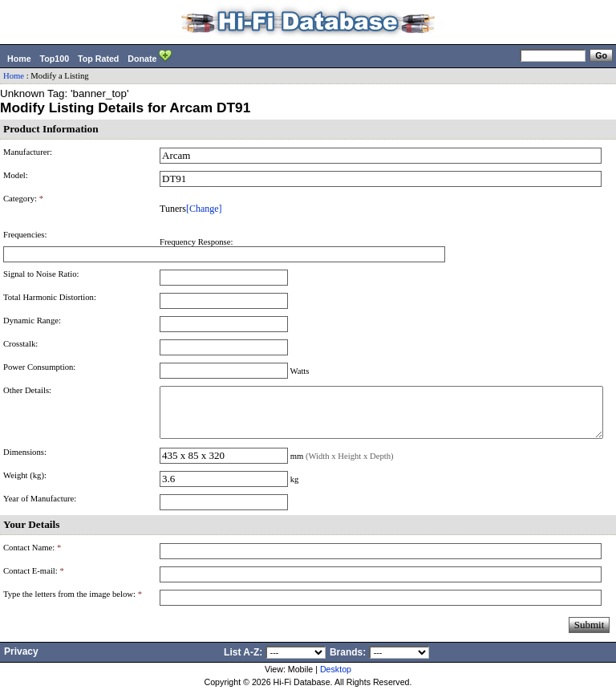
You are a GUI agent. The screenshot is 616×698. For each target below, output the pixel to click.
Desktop (336, 679)
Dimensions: (25, 462)
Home (19, 59)
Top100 (55, 59)
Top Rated (98, 59)
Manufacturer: (28, 152)
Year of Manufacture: (40, 508)
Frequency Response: (196, 242)
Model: (16, 175)
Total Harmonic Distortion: (50, 297)
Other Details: (27, 390)
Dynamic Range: (32, 321)
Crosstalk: (20, 344)
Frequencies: (25, 235)
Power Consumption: (39, 367)
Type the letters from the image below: (73, 604)
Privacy (21, 661)
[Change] (204, 209)
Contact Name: (32, 557)
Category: (23, 199)
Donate (150, 57)
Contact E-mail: (34, 580)
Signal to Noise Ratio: (41, 274)
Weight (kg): (25, 485)
